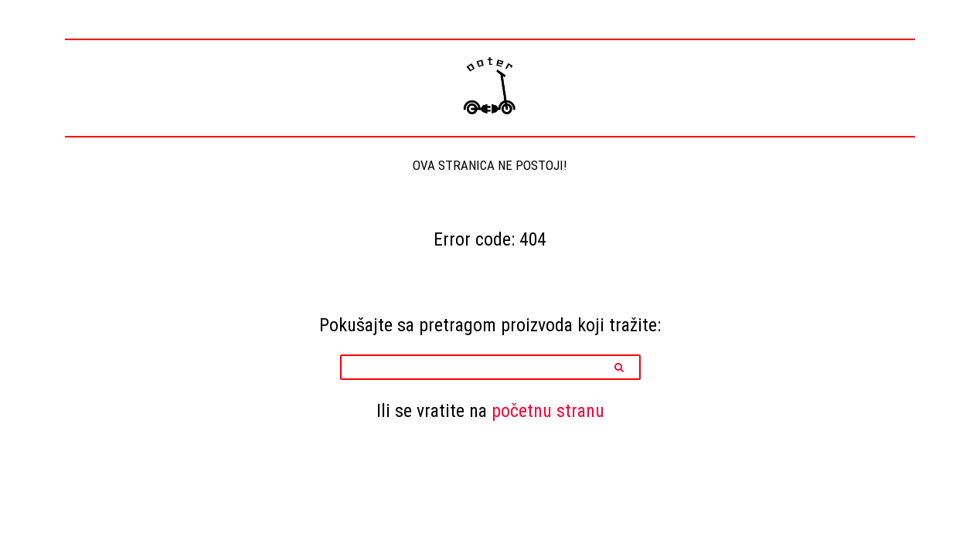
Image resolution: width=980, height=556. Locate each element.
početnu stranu (548, 410)
